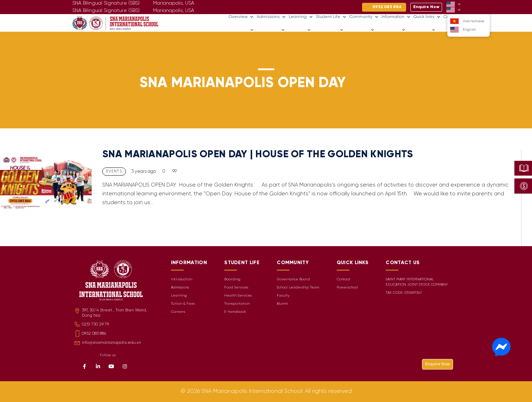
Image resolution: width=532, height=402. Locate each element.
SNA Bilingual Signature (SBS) (106, 11)
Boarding (232, 279)
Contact (344, 279)
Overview (241, 17)
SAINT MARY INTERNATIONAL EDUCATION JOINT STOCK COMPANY (417, 282)
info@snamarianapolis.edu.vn (111, 343)
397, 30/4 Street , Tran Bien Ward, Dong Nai (114, 313)
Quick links (427, 17)
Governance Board (293, 279)
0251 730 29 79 (95, 324)
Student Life (331, 17)
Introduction (182, 279)
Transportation (237, 304)
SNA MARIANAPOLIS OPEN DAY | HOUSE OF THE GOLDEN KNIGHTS (258, 155)
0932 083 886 (94, 333)
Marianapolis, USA (174, 11)
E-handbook (235, 312)
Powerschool (347, 288)
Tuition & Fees (183, 304)
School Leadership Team (298, 288)
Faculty (283, 296)
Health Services (238, 296)
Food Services (236, 288)
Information (396, 17)
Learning (301, 17)
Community (364, 17)
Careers (445, 30)
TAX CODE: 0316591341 (404, 293)
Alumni (282, 304)
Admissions (271, 17)
